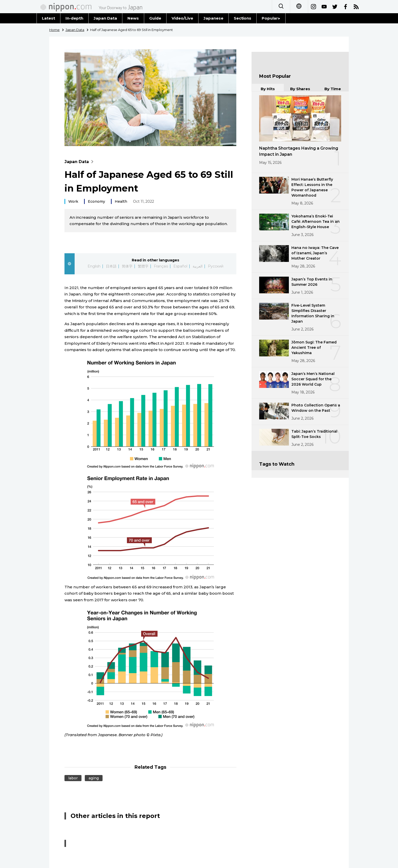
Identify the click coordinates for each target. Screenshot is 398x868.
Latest (48, 18)
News (133, 18)
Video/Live (182, 18)
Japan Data (105, 18)
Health (121, 201)
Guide (155, 18)
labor (73, 778)
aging (94, 778)
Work (73, 201)
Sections (243, 18)
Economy (96, 201)
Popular (271, 18)
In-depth (74, 18)
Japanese (213, 18)
